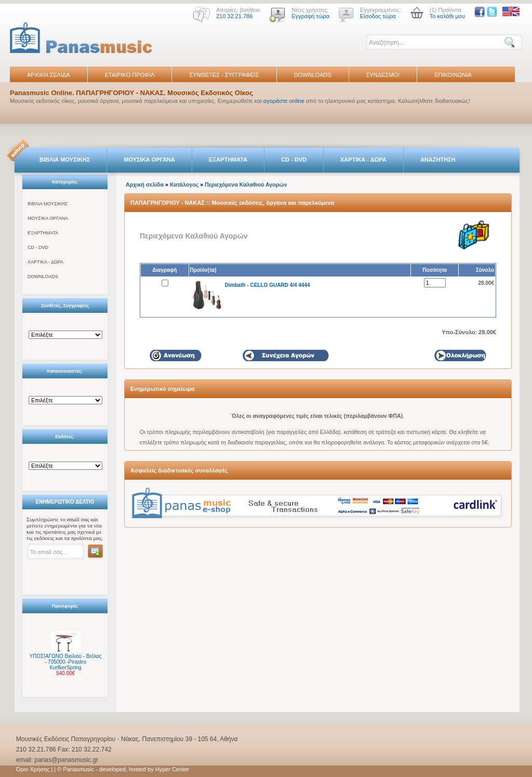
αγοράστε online (284, 101)
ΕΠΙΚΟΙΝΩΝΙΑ (453, 75)
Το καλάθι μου (447, 16)
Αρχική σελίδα (145, 185)
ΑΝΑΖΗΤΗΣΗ (438, 160)
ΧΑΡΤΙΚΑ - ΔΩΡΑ (363, 160)
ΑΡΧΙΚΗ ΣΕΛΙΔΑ (49, 75)
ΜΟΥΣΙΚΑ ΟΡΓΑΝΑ (149, 160)
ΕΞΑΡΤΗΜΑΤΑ (228, 160)
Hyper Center (172, 769)
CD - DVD (294, 160)
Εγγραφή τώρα (310, 16)
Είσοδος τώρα (378, 16)
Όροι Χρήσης (33, 769)
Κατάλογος (184, 185)
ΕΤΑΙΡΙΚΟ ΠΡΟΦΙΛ (130, 75)
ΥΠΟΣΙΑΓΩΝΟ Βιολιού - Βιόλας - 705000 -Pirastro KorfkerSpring (65, 662)
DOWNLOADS (313, 75)
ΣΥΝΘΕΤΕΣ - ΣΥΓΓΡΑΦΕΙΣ (224, 75)
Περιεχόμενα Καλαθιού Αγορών (246, 185)
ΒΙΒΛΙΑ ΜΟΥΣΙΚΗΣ (65, 160)
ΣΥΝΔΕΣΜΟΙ (383, 75)
